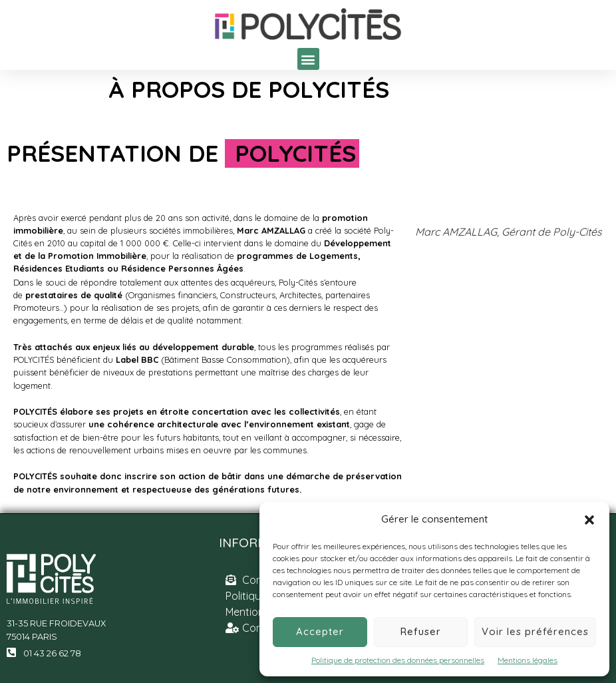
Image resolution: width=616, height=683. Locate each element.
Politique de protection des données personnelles (398, 660)
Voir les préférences (535, 631)
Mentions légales (528, 660)
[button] (589, 520)
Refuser (421, 631)
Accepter (320, 631)
